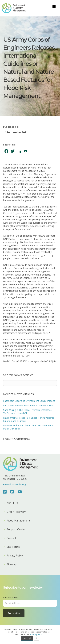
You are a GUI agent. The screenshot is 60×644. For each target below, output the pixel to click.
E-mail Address (11, 597)
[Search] (30, 383)
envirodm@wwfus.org (14, 484)
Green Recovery (16, 512)
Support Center (16, 530)
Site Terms (13, 547)
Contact (11, 538)
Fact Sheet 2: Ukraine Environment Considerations (29, 401)
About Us (12, 503)
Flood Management (18, 521)
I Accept (27, 638)
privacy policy (36, 634)
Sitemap (12, 565)
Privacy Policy (15, 556)
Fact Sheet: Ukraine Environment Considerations (28, 405)
